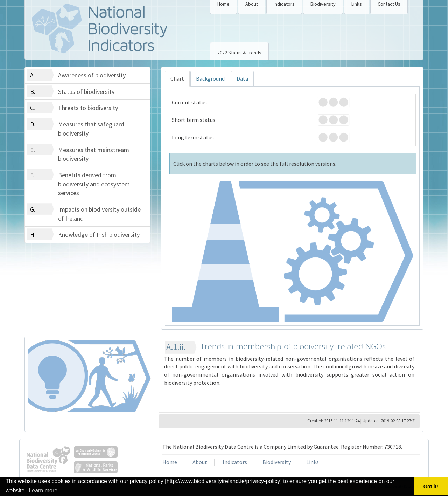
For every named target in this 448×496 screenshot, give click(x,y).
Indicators (284, 4)
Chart (177, 78)
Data (242, 78)
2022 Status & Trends (239, 53)
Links (357, 4)
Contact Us (389, 4)
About (252, 4)
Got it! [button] (431, 487)
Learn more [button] (43, 491)
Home (223, 4)
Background (210, 78)
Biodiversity (323, 4)
